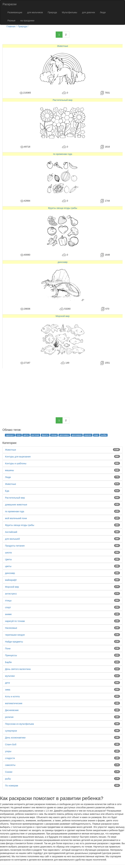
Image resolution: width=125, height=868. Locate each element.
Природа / (23, 26)
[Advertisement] (62, 391)
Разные (11, 21)
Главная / (12, 26)
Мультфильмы (69, 12)
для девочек (89, 12)
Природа (52, 12)
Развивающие (15, 12)
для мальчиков (35, 12)
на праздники (27, 21)
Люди (103, 12)
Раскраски (10, 4)
